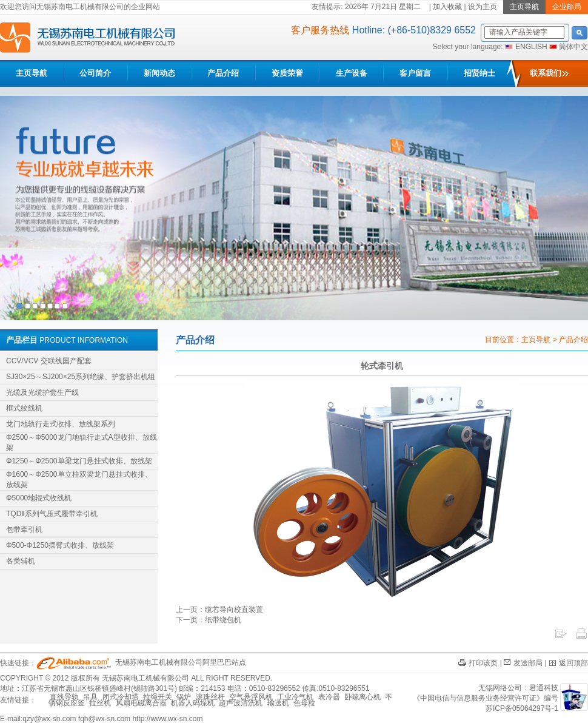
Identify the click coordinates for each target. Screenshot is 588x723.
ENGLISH (531, 47)
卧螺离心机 (362, 697)
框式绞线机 (24, 408)
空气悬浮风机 (251, 697)
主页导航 (32, 73)
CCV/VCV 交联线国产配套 (49, 361)
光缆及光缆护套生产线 (42, 392)
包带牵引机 (24, 530)
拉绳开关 (158, 697)
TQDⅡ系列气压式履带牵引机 (52, 514)
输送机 (278, 703)
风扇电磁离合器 (141, 703)
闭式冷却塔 (121, 697)
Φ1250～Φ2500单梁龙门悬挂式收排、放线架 (79, 461)
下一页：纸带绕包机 (209, 620)
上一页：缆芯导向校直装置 (219, 610)
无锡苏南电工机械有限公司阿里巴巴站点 (141, 662)
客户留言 (415, 73)
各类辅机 (21, 561)
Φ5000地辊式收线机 (39, 498)
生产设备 (352, 73)
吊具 (90, 697)
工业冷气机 (295, 697)
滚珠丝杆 (210, 697)
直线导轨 (64, 697)
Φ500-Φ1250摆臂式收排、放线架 (60, 545)
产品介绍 (223, 73)
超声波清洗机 (241, 703)
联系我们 (549, 73)
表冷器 (329, 697)
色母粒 (304, 703)
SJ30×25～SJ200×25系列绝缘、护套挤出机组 (81, 377)
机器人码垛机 (193, 703)
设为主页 (483, 7)
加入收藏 (447, 7)
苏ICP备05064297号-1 (522, 708)
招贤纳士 (479, 73)
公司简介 (95, 73)
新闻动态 (159, 73)
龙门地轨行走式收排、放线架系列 (61, 424)
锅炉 (184, 697)
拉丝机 (100, 703)
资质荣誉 (287, 73)
